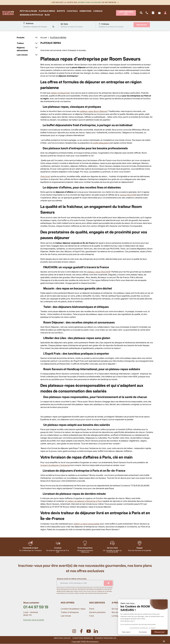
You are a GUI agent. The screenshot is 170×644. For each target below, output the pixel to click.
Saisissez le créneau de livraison (111, 27)
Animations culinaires (90, 2)
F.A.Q (91, 616)
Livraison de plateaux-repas (73, 609)
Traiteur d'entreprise (70, 612)
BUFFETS (61, 11)
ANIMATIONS (86, 11)
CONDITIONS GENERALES (83, 638)
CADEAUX (98, 11)
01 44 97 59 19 (36, 607)
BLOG (47, 15)
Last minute (66, 616)
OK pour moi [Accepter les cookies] (159, 632)
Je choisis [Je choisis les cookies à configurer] (143, 632)
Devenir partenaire (98, 612)
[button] (164, 641)
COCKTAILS (72, 11)
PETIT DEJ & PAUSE (29, 11)
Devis (92, 609)
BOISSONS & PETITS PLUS (31, 15)
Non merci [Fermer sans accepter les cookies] (126, 632)
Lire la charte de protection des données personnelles (138, 624)
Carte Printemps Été (126, 13)
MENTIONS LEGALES (62, 638)
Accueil (44, 38)
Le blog (115, 616)
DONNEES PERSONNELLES (106, 638)
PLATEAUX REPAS (47, 11)
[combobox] (37, 27)
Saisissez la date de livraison (72, 27)
